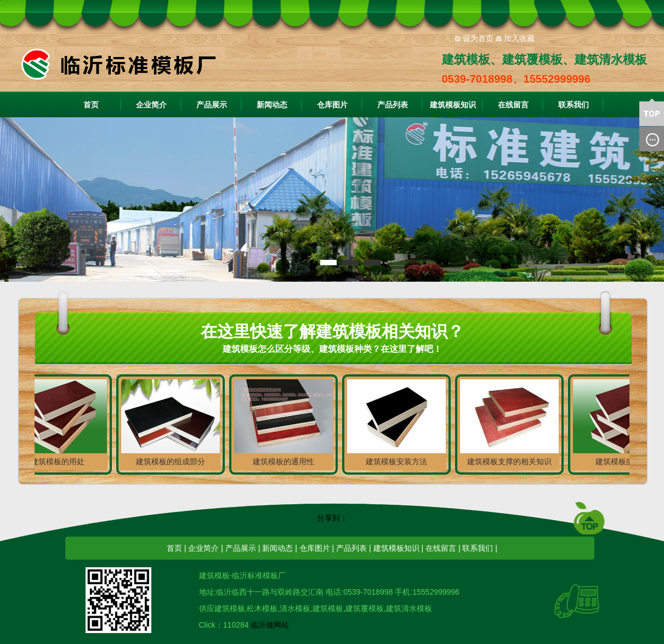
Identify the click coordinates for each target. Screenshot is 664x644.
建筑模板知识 (453, 105)
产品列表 (393, 105)
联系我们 (574, 105)
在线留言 (513, 105)
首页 (91, 105)
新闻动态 (272, 105)
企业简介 (151, 105)
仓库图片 (332, 105)
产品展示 (212, 105)
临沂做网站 (270, 625)
